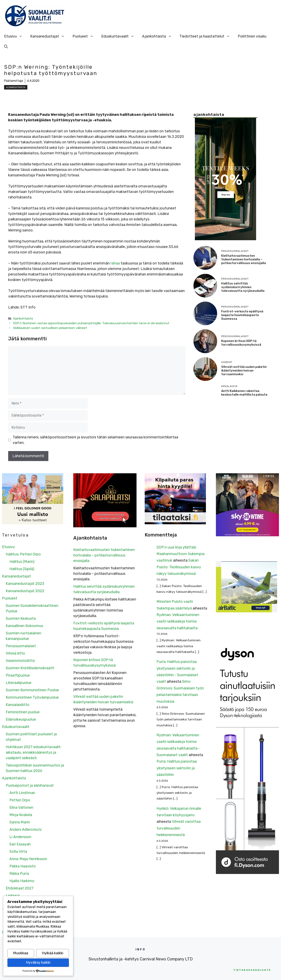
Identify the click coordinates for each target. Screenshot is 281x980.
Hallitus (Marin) (22, 562)
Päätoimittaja (13, 81)
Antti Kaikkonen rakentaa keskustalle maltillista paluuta (244, 393)
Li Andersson (20, 837)
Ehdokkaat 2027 (20, 888)
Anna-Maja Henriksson (28, 859)
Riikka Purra (19, 874)
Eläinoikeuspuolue (21, 719)
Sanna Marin (20, 822)
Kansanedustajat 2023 (25, 584)
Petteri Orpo (20, 800)
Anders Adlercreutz (26, 830)
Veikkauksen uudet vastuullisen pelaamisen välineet (50, 328)
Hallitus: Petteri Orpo (23, 554)
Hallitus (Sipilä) (22, 569)
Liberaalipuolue (19, 683)
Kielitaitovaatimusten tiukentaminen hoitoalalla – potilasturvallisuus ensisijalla (244, 259)
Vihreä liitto (15, 653)
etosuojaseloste (252, 970)
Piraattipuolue (18, 675)
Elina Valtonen (21, 807)
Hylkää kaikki (53, 953)
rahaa (115, 263)
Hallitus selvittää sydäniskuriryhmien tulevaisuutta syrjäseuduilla (243, 287)
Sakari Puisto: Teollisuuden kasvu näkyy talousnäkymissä (179, 567)
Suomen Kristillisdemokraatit (30, 668)
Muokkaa (21, 953)
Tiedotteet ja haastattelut (207, 36)
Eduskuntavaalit (120, 36)
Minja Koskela (21, 815)
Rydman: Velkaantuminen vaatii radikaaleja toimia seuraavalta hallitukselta (178, 621)
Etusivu (15, 36)
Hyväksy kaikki (38, 962)
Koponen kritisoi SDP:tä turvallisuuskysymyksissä (241, 343)
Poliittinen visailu (252, 36)
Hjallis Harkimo (22, 881)
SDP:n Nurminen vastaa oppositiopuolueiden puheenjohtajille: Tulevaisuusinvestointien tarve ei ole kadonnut (91, 323)
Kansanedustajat (49, 36)
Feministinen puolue (23, 712)
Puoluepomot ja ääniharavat (30, 785)
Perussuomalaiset (21, 646)
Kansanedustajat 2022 (25, 591)
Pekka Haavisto (23, 866)
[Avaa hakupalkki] (6, 46)
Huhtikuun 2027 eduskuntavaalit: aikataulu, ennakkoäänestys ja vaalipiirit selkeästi (33, 752)
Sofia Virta (18, 852)
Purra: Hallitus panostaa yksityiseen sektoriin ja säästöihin (177, 768)
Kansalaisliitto (18, 705)
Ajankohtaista (159, 36)
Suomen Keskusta (21, 618)
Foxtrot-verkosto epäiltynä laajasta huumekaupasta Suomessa (242, 315)
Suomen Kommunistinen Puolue (32, 690)
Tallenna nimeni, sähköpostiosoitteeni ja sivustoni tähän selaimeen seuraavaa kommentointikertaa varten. (95, 440)
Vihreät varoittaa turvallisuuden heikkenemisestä (179, 828)
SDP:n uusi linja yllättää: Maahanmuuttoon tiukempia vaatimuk (180, 554)
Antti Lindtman (22, 793)
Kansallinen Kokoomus (24, 626)
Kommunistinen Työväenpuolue (32, 697)
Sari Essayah (20, 844)
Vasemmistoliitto (20, 661)
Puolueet (85, 36)
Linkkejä (13, 896)
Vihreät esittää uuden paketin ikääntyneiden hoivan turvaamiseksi (244, 371)
